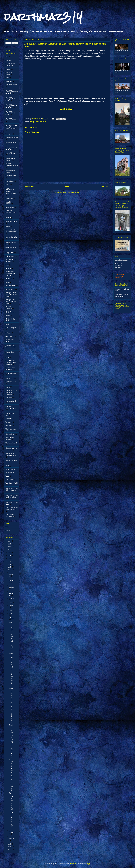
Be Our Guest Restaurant (10, 65)
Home (67, 187)
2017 (10, 561)
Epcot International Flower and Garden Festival (11, 191)
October (11, 587)
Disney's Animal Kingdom (11, 159)
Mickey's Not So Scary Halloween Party (11, 295)
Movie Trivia (9, 312)
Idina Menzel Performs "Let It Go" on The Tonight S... (11, 775)
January (11, 839)
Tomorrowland (10, 469)
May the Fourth (10, 286)
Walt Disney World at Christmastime (11, 489)
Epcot (7, 185)
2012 (10, 847)
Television (9, 422)
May (11, 610)
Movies (8, 315)
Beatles (8, 69)
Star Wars (9, 398)
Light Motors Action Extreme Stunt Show (10, 274)
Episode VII (9, 199)
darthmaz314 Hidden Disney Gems (10, 113)
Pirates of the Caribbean (10, 353)
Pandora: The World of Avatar (10, 346)
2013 (10, 844)
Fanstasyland (10, 207)
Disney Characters (12, 137)
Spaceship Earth (11, 382)
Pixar (7, 357)
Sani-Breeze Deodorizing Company (119, 265)
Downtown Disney (11, 176)
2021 (10, 550)
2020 (10, 553)
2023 (10, 544)
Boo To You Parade (9, 73)
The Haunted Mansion (10, 439)
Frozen (37, 122)
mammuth (74, 864)
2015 (10, 567)
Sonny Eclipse (10, 378)
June (11, 606)
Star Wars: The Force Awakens (10, 407)
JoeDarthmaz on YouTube (11, 261)
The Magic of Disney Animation (11, 454)
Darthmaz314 (66, 109)
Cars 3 (8, 78)
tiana (7, 466)
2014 (10, 570)
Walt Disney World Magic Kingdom (11, 496)
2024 (10, 541)
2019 (10, 555)
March (12, 618)
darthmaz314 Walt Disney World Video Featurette (11, 127)
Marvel (8, 282)
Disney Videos (10, 153)
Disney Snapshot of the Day (11, 149)
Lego (7, 265)
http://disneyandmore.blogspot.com (122, 295)
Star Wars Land (11, 401)
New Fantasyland (11, 328)
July (11, 603)
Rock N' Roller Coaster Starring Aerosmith (11, 363)
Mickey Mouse (10, 289)
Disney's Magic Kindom (10, 171)
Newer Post (29, 187)
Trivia (7, 476)
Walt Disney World (11, 483)
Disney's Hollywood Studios (12, 164)
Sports (8, 387)
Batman (8, 60)
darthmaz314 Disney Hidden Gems (10, 99)
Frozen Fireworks (11, 237)
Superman (9, 419)
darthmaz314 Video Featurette (11, 119)
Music (7, 324)
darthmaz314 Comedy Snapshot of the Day (12, 92)
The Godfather (10, 434)
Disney (32, 122)
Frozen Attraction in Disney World (11, 231)
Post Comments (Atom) (71, 192)
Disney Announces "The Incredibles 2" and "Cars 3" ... (11, 705)
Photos (8, 530)
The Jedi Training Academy (11, 449)
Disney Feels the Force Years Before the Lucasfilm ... (11, 636)
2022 (10, 547)
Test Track (9, 425)
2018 (10, 558)
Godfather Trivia (11, 247)
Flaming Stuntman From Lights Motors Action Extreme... (11, 741)
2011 (10, 850)
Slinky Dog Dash (11, 373)
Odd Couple (9, 336)
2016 (10, 564)
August (12, 598)
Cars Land (9, 81)
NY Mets (8, 333)
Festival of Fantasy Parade (11, 212)
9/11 (7, 57)
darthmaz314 (43, 17)
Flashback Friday (11, 221)
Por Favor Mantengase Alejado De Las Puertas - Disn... (11, 810)
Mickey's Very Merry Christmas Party (11, 302)
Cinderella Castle (11, 85)
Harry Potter (9, 253)
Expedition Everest (9, 203)
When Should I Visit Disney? (10, 515)
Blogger (88, 864)
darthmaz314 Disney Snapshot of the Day (11, 106)
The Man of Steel (11, 460)
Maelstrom (9, 279)
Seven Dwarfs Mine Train (10, 369)
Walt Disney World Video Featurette (11, 508)
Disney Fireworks (11, 143)
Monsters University (9, 308)
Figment (8, 218)
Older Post (104, 187)
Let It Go (43, 122)
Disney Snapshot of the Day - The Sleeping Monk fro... (11, 669)
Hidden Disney (10, 256)
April (11, 613)
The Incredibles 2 (11, 443)
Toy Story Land (10, 473)
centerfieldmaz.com (122, 260)
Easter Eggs (9, 181)
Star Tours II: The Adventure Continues (11, 392)
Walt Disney (9, 480)
